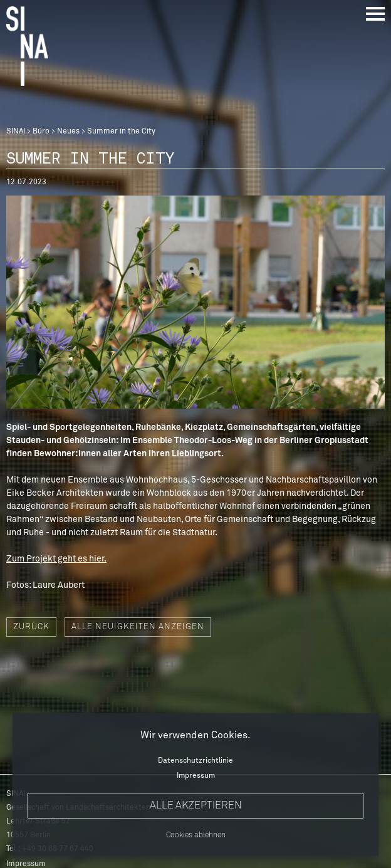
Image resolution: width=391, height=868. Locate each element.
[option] (195, 302)
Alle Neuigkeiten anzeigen (138, 627)
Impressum (196, 776)
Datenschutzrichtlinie (195, 761)
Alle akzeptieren (196, 805)
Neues (68, 132)
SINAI (16, 132)
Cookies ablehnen (196, 835)
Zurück (31, 627)
